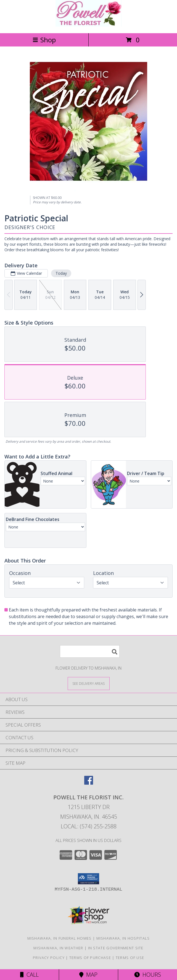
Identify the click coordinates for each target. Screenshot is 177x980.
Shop (44, 40)
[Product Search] (90, 651)
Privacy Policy (49, 958)
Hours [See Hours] (148, 975)
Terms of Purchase (90, 958)
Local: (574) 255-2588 (89, 826)
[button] (88, 879)
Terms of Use (130, 958)
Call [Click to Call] (29, 975)
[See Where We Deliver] (89, 683)
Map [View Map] (88, 975)
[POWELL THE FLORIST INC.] (89, 25)
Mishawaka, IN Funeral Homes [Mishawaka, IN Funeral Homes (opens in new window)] (60, 938)
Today (61, 273)
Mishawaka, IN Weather (58, 948)
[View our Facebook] (89, 783)
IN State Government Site (116, 948)
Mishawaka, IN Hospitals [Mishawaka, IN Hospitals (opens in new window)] (123, 938)
